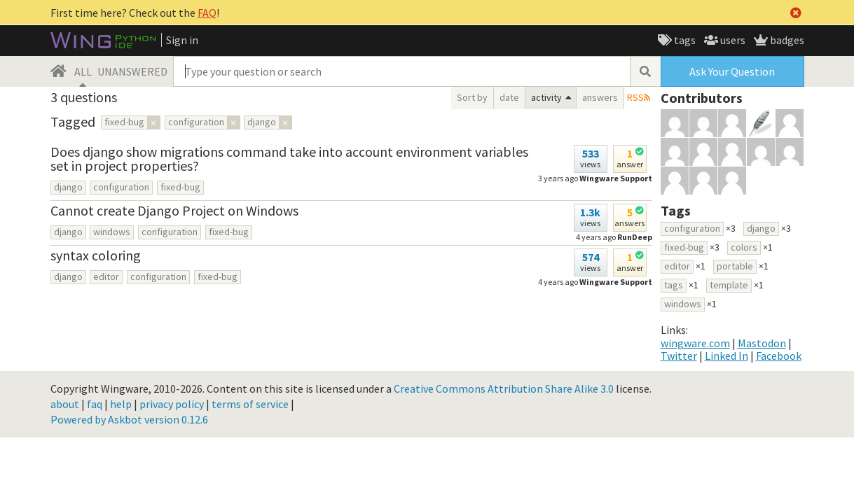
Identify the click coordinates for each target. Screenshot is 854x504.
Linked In (726, 356)
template (729, 285)
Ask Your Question (732, 71)
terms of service (250, 404)
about (65, 404)
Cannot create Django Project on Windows (174, 210)
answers (600, 97)
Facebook (779, 356)
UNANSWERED (132, 71)
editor (106, 276)
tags (684, 40)
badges (786, 40)
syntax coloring (96, 255)
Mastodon (762, 343)
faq (95, 404)
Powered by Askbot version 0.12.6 (129, 419)
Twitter (679, 356)
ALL (83, 71)
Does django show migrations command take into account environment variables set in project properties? (289, 159)
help (121, 404)
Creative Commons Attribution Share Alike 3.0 (504, 388)
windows (112, 232)
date (509, 97)
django (68, 187)
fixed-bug (180, 187)
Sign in (182, 40)
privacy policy (172, 404)
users (732, 40)
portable (735, 266)
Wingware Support (616, 178)
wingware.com (695, 343)
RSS (635, 97)
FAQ (207, 13)
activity (546, 97)
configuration (121, 187)
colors (744, 247)
